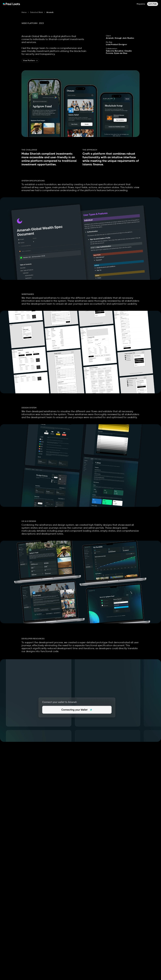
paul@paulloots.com (22, 968)
